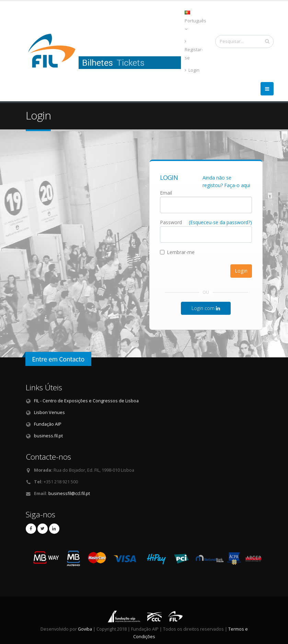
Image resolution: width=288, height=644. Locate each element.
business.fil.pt (48, 436)
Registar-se (194, 50)
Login (192, 70)
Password (171, 222)
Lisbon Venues (49, 412)
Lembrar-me (177, 252)
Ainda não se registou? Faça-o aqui (226, 181)
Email (166, 193)
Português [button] (195, 21)
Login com (206, 308)
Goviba (85, 629)
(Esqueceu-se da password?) (220, 222)
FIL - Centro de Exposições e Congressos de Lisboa (86, 401)
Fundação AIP (48, 424)
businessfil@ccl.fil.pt (69, 493)
